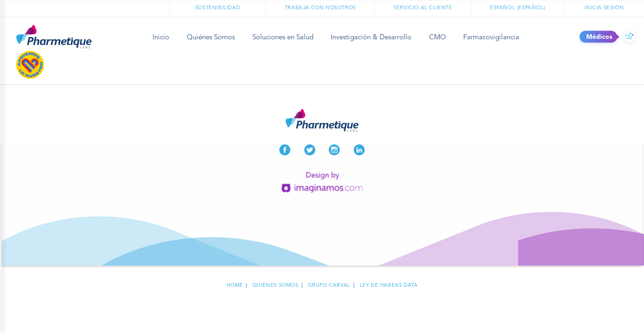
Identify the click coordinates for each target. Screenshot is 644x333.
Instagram (334, 150)
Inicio (161, 38)
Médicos (629, 37)
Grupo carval (329, 286)
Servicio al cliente (423, 8)
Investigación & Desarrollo (371, 38)
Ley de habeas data (389, 286)
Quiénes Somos (211, 38)
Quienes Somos (276, 286)
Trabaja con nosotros (320, 8)
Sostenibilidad (218, 8)
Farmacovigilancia (491, 38)
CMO (438, 38)
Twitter (310, 150)
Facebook (285, 150)
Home (235, 286)
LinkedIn (359, 150)
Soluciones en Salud (283, 38)
